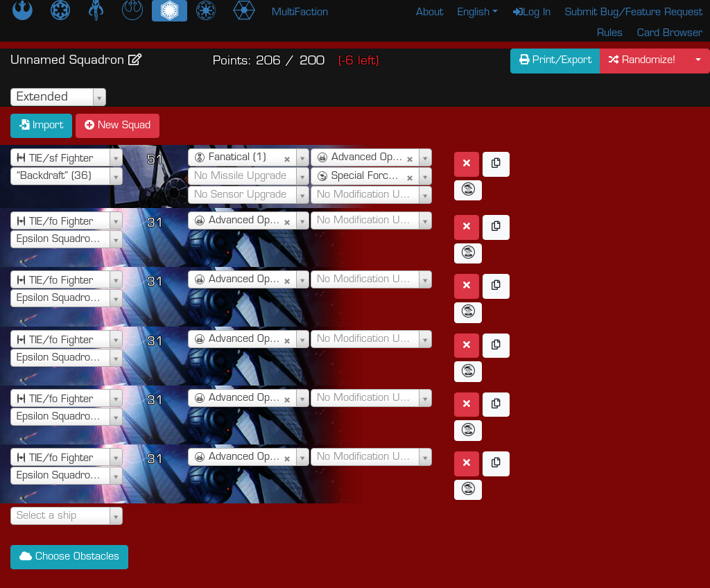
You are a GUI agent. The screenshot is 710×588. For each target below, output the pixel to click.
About (430, 13)
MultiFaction (300, 13)
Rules (610, 34)
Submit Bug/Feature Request (634, 13)
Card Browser (670, 34)
